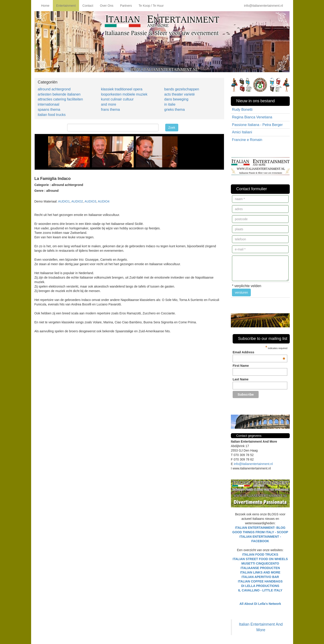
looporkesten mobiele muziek (124, 94)
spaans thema (49, 110)
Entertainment (66, 6)
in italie (170, 104)
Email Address (259, 352)
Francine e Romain (247, 140)
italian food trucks (52, 115)
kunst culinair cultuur (117, 99)
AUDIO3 (90, 201)
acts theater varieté (179, 94)
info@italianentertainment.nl (264, 6)
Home (45, 6)
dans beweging (176, 99)
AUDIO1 (64, 201)
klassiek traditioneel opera (122, 89)
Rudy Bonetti (242, 110)
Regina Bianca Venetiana (252, 117)
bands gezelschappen (182, 89)
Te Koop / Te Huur (151, 6)
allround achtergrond (54, 89)
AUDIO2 (77, 201)
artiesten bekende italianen (59, 94)
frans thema (110, 110)
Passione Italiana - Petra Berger (257, 125)
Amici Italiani (242, 132)
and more (109, 104)
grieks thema (174, 110)
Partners (126, 6)
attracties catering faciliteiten (60, 99)
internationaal (49, 104)
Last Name (241, 379)
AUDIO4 (104, 201)
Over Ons (107, 6)
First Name (241, 366)
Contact (88, 6)
